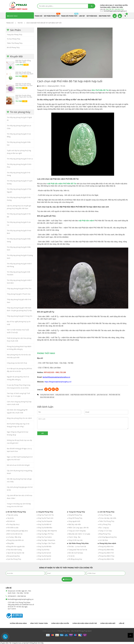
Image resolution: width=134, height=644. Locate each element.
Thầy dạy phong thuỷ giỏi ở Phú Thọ (19, 289)
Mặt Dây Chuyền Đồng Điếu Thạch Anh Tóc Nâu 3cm (24, 97)
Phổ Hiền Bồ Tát (114, 395)
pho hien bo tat (102, 395)
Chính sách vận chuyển (60, 623)
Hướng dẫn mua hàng (18, 623)
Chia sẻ (40, 390)
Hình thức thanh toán (39, 623)
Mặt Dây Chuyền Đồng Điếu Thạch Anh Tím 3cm (24, 85)
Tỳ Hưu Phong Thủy (14, 39)
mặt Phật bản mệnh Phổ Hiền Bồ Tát (83, 395)
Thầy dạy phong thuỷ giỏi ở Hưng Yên (20, 316)
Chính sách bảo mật (108, 623)
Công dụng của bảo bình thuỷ (17, 363)
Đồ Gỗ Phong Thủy (13, 48)
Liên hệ (122, 623)
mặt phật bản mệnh (62, 395)
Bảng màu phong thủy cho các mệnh (19, 418)
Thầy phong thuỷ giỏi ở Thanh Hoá (19, 294)
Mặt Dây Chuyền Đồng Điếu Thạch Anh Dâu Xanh (24, 73)
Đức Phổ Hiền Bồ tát (47, 397)
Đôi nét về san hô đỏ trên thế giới (18, 465)
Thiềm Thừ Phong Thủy (15, 43)
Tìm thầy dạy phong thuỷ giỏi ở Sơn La (20, 159)
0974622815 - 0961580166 (17, 596)
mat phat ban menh (47, 395)
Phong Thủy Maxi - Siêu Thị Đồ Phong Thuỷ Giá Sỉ (75, 631)
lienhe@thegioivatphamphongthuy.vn (21, 599)
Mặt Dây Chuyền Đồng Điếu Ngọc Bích (23, 61)
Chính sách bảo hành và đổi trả (85, 623)
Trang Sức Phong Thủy (15, 35)
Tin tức (63, 86)
